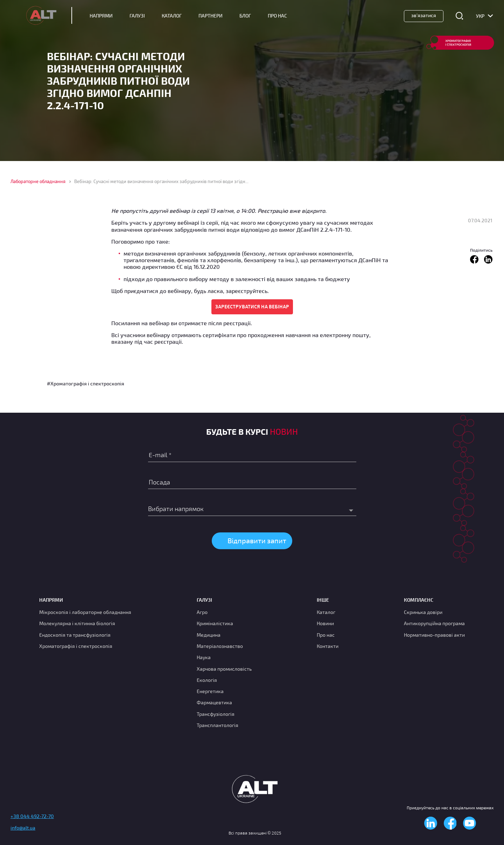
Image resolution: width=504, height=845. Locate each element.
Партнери (211, 16)
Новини (325, 623)
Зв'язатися (424, 15)
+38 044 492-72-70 (32, 816)
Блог (245, 16)
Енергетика (210, 691)
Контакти (328, 646)
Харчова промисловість (224, 669)
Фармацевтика (214, 702)
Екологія (207, 680)
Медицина (209, 635)
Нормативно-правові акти (434, 635)
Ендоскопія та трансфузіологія (75, 635)
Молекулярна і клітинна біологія (77, 623)
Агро (202, 612)
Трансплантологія (218, 725)
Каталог (172, 16)
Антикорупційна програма (434, 623)
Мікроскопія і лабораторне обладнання (85, 612)
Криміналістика (215, 623)
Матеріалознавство (220, 646)
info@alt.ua (23, 828)
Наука (204, 657)
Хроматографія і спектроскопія (76, 646)
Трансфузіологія (216, 714)
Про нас (326, 635)
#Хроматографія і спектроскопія (86, 383)
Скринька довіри (423, 612)
